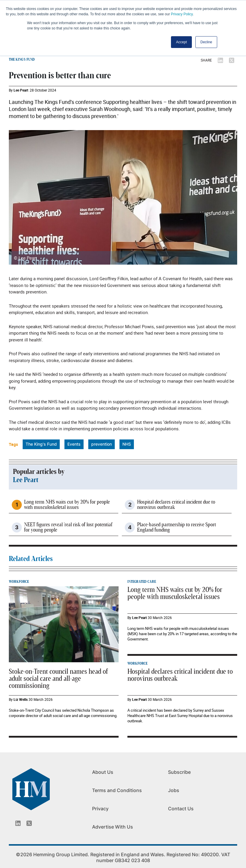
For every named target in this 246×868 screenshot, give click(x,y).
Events (74, 444)
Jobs (174, 790)
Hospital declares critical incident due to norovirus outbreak (176, 505)
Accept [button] (181, 42)
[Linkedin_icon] (18, 823)
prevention (102, 444)
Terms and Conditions (117, 790)
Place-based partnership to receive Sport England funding (177, 527)
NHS (127, 444)
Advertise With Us (113, 827)
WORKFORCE (19, 582)
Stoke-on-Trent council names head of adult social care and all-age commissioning (58, 679)
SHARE (206, 60)
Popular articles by (39, 472)
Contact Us (181, 809)
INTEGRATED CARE (142, 582)
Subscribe (179, 772)
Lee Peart (21, 90)
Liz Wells (21, 699)
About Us (103, 772)
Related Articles (31, 559)
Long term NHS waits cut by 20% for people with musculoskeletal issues (67, 505)
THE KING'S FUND (22, 59)
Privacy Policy (182, 14)
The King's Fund (41, 444)
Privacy (100, 809)
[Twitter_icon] (29, 823)
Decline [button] (206, 42)
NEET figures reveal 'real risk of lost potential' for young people (68, 527)
